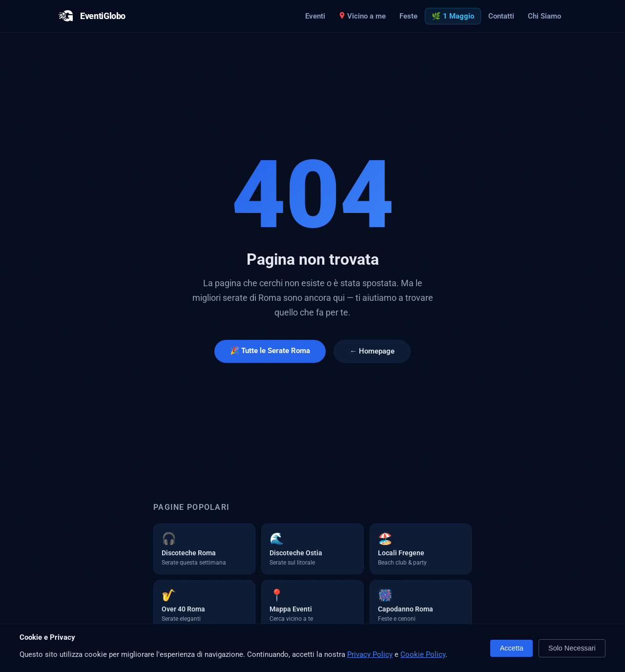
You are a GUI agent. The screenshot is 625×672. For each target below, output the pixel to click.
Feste (408, 16)
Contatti (501, 16)
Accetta (512, 648)
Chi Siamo (544, 16)
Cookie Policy (423, 654)
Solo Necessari (572, 648)
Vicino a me (362, 16)
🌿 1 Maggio (453, 16)
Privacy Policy (370, 654)
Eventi (315, 16)
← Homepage (372, 351)
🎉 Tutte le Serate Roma (270, 351)
